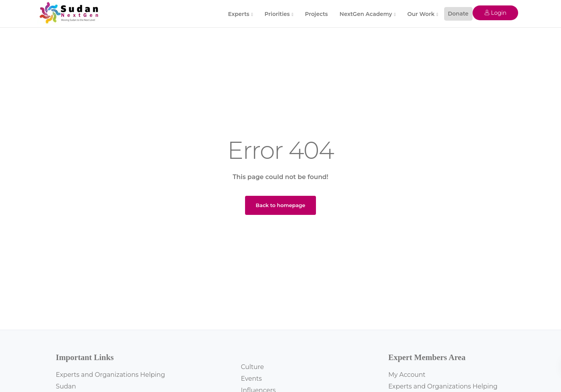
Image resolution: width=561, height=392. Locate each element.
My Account (407, 375)
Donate (458, 14)
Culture (252, 367)
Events (251, 379)
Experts (239, 14)
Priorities (277, 14)
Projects (317, 14)
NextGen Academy (366, 14)
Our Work (421, 14)
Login (495, 13)
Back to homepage (280, 205)
